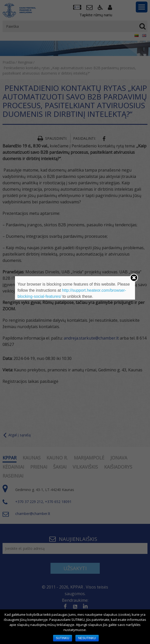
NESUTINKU (87, 638)
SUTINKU (63, 638)
